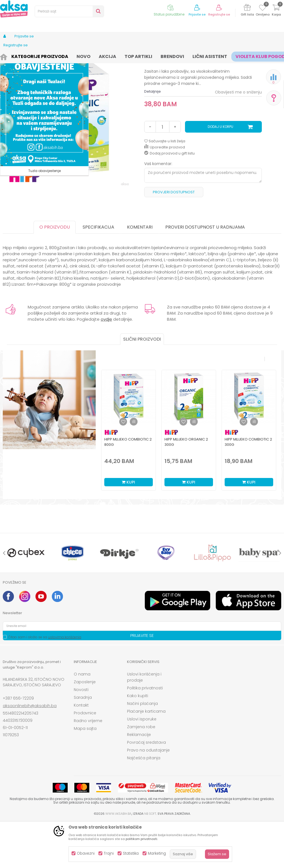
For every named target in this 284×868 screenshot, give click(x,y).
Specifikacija (98, 273)
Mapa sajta (85, 774)
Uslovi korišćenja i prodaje (144, 723)
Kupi (128, 528)
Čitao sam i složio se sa (45, 683)
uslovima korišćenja (65, 683)
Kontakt (81, 751)
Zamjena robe (141, 773)
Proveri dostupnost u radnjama (205, 273)
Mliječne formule (114, 56)
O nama (82, 720)
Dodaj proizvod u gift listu (169, 199)
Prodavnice (85, 759)
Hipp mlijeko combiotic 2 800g (128, 488)
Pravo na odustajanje (148, 796)
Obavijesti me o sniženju (238, 138)
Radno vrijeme (88, 766)
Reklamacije (139, 780)
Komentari (140, 273)
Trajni (109, 853)
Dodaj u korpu (220, 172)
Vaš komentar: (158, 209)
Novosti (81, 735)
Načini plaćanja (142, 749)
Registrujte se (219, 15)
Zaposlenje (85, 728)
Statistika (131, 853)
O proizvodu (55, 273)
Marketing (157, 853)
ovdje (106, 365)
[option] (129, 475)
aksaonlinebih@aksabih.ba (30, 751)
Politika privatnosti (145, 734)
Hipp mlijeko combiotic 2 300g (248, 488)
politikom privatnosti (141, 839)
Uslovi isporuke (142, 765)
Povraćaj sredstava (146, 788)
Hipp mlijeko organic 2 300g (186, 488)
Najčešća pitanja (144, 804)
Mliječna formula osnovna (154, 56)
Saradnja (83, 743)
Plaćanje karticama (146, 757)
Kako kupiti (138, 742)
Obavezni (86, 853)
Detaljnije (153, 137)
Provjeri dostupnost (174, 238)
